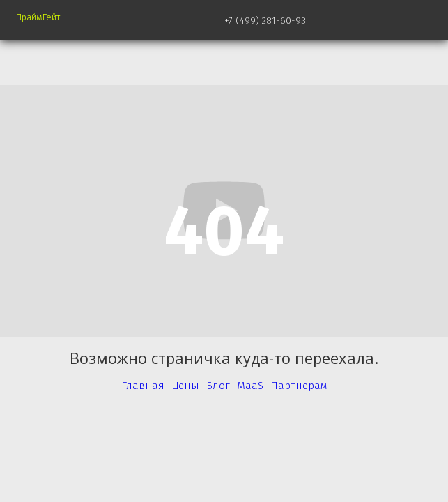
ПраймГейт (38, 17)
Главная (143, 386)
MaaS (250, 386)
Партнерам (299, 386)
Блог (218, 386)
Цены (185, 386)
